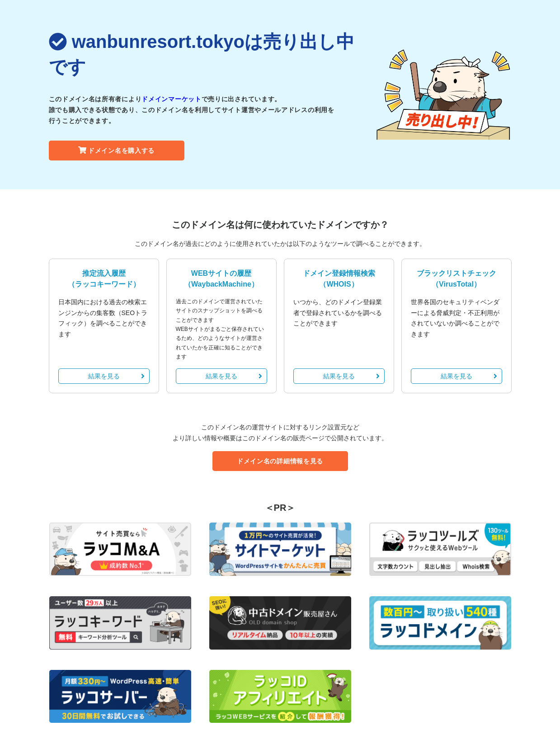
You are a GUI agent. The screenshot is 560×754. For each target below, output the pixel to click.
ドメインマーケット (171, 99)
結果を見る (116, 376)
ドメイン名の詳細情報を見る (280, 461)
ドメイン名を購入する (116, 151)
